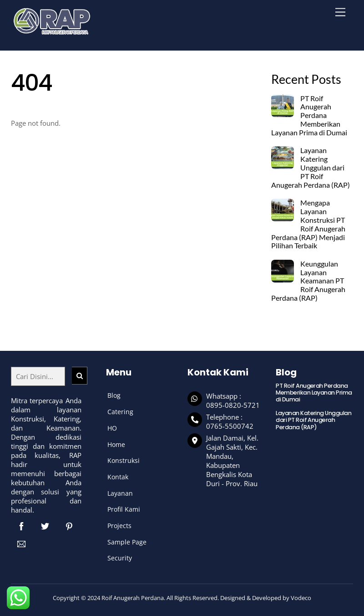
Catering (120, 412)
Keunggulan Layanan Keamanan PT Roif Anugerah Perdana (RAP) (308, 281)
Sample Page (127, 542)
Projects (119, 526)
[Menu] (340, 13)
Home (116, 444)
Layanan (120, 493)
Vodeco (301, 598)
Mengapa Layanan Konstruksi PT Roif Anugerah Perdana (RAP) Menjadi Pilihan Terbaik (308, 224)
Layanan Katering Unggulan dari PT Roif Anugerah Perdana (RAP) (311, 167)
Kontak (118, 477)
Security (120, 558)
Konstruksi (124, 460)
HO (112, 428)
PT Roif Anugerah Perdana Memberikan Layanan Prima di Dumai (309, 115)
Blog (114, 395)
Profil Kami (124, 509)
